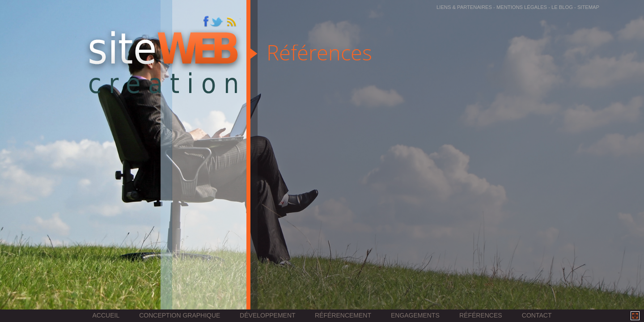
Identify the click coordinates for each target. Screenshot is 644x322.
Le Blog (562, 7)
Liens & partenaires (464, 7)
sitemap (588, 7)
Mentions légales (522, 7)
